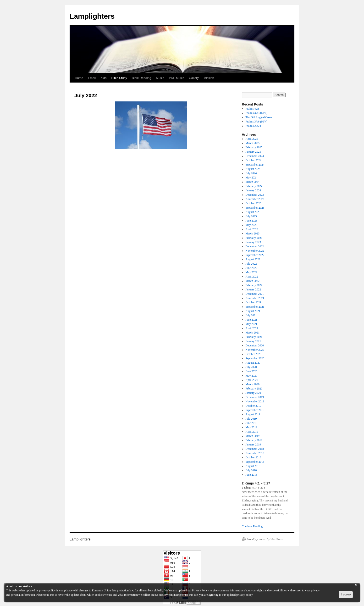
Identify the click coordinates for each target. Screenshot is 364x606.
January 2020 (253, 393)
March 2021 (253, 333)
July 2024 (251, 173)
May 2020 (251, 376)
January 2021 (253, 341)
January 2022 (253, 289)
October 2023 (254, 203)
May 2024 (251, 178)
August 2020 (253, 363)
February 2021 (254, 337)
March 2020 (253, 384)
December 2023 (255, 195)
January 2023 (253, 242)
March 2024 (253, 182)
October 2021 (254, 302)
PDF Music (176, 78)
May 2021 (251, 324)
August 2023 (253, 212)
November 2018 (255, 453)
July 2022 (251, 264)
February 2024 (254, 186)
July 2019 (251, 419)
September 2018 (255, 462)
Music (160, 78)
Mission (209, 78)
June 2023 (251, 221)
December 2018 (255, 449)
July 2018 (251, 470)
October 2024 (254, 160)
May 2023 (251, 225)
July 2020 (251, 367)
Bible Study (119, 78)
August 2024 (253, 169)
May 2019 (251, 427)
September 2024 (255, 165)
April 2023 (252, 229)
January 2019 (253, 445)
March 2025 (253, 143)
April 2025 (252, 139)
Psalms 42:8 (253, 109)
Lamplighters (92, 16)
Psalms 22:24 (253, 126)
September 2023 (255, 208)
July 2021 (251, 315)
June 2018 (251, 475)
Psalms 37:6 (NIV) (256, 122)
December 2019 (255, 397)
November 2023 (255, 199)
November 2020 (255, 350)
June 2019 (251, 423)
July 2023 (251, 216)
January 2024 (253, 190)
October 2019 (254, 406)
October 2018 (254, 457)
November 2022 (255, 251)
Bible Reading (141, 78)
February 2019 (254, 440)
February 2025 (254, 147)
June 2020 (251, 371)
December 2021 (255, 294)
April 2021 (252, 328)
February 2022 (254, 285)
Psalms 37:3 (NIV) (256, 113)
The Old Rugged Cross (259, 117)
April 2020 (252, 380)
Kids (103, 78)
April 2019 (252, 432)
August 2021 (253, 311)
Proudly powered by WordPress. (265, 539)
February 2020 (254, 389)
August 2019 (253, 414)
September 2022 (255, 255)
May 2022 (251, 272)
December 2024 (255, 156)
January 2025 (253, 152)
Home (79, 78)
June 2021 (251, 320)
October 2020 (254, 354)
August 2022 (253, 259)
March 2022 (253, 281)
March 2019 (253, 436)
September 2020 (255, 358)
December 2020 (255, 345)
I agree (346, 594)
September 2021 (255, 307)
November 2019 (255, 401)
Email (92, 78)
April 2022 (252, 277)
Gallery (194, 78)
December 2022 (255, 246)
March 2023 (253, 234)
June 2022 (251, 268)
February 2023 (254, 238)
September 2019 (255, 410)
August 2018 (253, 466)
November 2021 (255, 298)
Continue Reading (252, 526)
